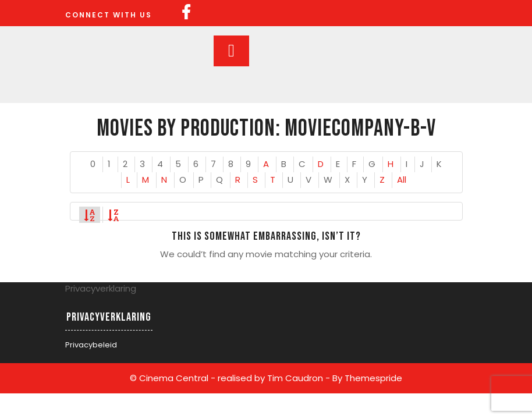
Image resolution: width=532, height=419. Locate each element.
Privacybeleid (91, 345)
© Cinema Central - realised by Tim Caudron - (230, 378)
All (402, 180)
